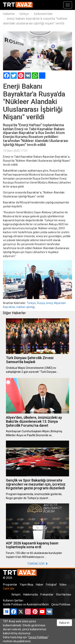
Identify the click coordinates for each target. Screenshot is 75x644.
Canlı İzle (9, 589)
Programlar (10, 585)
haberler (9, 14)
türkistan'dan (43, 14)
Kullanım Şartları (13, 600)
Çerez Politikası (61, 604)
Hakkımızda (30, 594)
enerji (49, 303)
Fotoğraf (51, 585)
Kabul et (64, 623)
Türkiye (31, 303)
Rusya (41, 303)
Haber (40, 585)
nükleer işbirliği (25, 307)
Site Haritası (64, 594)
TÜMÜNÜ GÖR (37, 564)
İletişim (16, 594)
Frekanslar (47, 594)
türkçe (24, 14)
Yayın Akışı (27, 585)
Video (63, 585)
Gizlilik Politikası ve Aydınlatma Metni (26, 604)
